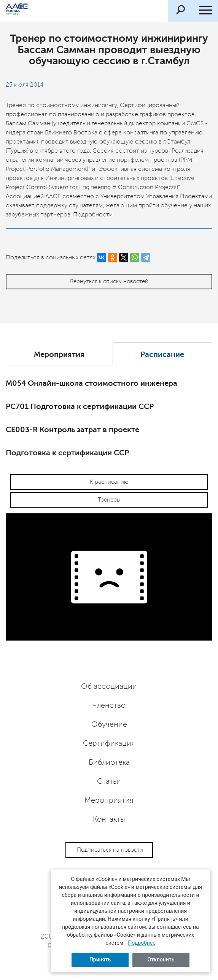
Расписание (162, 354)
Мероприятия (59, 354)
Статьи (109, 781)
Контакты (109, 819)
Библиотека (109, 762)
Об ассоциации (109, 686)
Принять (100, 959)
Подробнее (142, 943)
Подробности (93, 215)
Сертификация (109, 743)
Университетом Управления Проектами (156, 196)
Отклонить (161, 959)
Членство (109, 705)
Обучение (109, 724)
